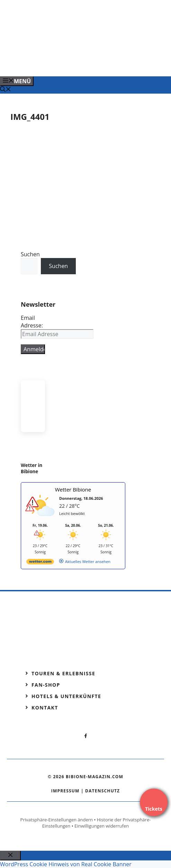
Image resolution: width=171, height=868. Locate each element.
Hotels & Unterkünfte (66, 696)
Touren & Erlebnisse (63, 673)
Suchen (30, 254)
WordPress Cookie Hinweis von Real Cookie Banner (66, 864)
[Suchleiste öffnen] (6, 90)
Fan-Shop (46, 685)
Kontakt (45, 708)
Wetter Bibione (73, 489)
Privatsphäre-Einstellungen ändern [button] (57, 820)
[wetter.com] (40, 563)
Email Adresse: (32, 322)
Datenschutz (102, 791)
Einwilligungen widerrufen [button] (102, 826)
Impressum (65, 791)
